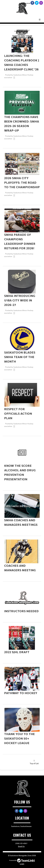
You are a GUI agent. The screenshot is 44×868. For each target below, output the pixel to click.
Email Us (21, 846)
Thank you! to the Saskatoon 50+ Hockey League (20, 738)
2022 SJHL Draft (17, 652)
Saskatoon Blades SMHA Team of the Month (20, 357)
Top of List (34, 763)
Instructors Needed (21, 611)
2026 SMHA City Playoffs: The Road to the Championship (22, 183)
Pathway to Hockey (21, 693)
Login (22, 864)
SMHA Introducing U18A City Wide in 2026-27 (20, 300)
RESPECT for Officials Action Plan (18, 414)
